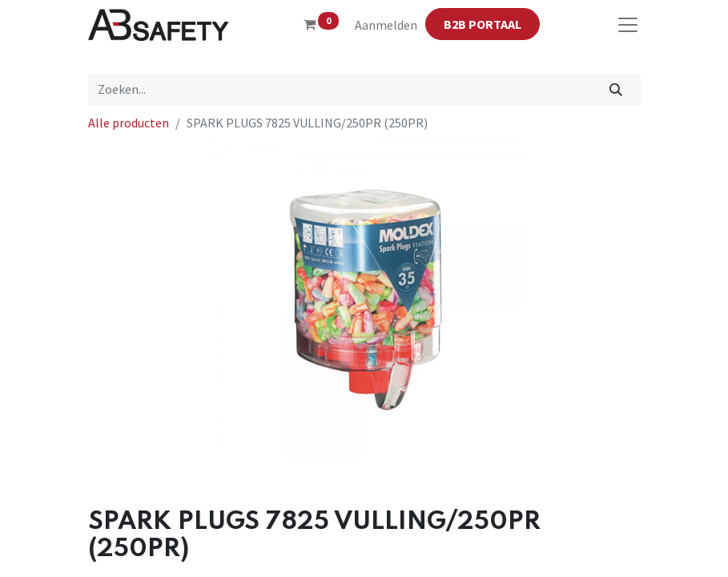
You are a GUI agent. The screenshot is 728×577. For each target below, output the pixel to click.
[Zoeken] (615, 89)
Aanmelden (386, 25)
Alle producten (129, 123)
